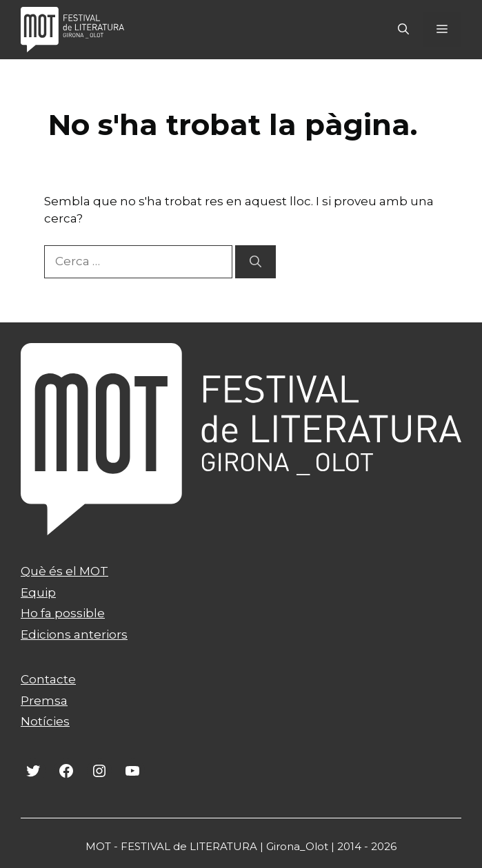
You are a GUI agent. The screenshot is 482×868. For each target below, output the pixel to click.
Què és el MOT (64, 571)
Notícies (45, 721)
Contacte (48, 679)
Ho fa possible (63, 613)
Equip (38, 592)
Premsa (44, 701)
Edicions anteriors (74, 634)
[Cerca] (255, 262)
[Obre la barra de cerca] (403, 30)
